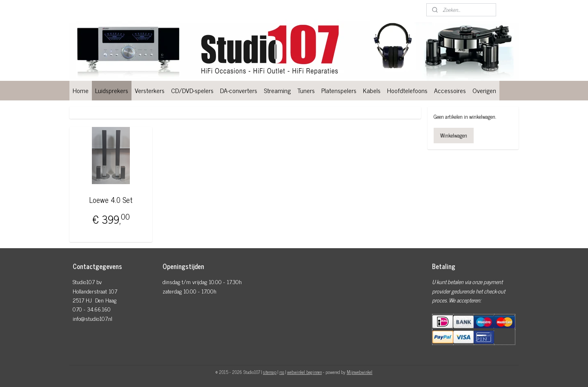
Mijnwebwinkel (360, 372)
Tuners (306, 90)
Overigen (484, 90)
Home (81, 90)
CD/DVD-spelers (192, 90)
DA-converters (239, 90)
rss (282, 372)
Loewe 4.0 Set (111, 200)
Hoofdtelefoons (407, 90)
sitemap (270, 372)
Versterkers (150, 90)
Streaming (277, 90)
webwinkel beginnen (304, 372)
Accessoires (450, 90)
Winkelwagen (454, 135)
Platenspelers (339, 90)
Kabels (372, 90)
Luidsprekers (112, 90)
